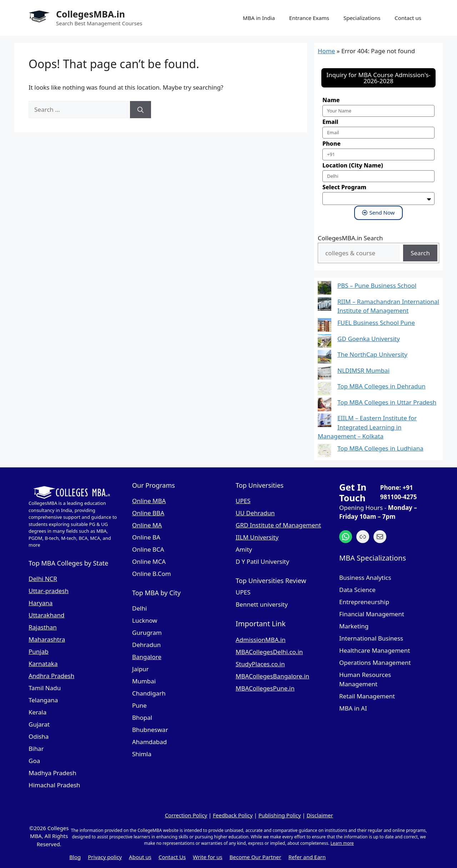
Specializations (362, 18)
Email (330, 122)
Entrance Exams (309, 18)
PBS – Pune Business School (377, 285)
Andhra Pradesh (51, 676)
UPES (243, 501)
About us (140, 857)
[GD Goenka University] (325, 342)
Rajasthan (43, 627)
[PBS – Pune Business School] (325, 289)
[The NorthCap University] (325, 358)
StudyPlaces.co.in (260, 664)
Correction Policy (186, 815)
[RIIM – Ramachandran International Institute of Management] (325, 305)
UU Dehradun (255, 513)
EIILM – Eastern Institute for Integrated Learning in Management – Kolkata (367, 427)
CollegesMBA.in (91, 14)
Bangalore (147, 657)
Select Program (344, 187)
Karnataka (43, 664)
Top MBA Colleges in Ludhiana (380, 448)
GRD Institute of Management (278, 525)
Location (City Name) (353, 165)
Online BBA (148, 513)
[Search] (140, 110)
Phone (332, 144)
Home (326, 51)
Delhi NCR (43, 579)
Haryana (41, 603)
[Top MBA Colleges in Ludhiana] (325, 452)
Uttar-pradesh (49, 591)
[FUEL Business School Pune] (325, 326)
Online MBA (149, 501)
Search (420, 253)
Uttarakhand (47, 615)
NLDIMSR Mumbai (363, 370)
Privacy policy (105, 857)
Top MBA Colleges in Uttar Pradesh (387, 402)
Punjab (39, 651)
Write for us (207, 857)
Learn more (342, 843)
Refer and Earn (307, 857)
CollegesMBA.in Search (350, 238)
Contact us (408, 18)
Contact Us (172, 857)
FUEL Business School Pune (376, 323)
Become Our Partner (255, 857)
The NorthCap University (372, 354)
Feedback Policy (233, 815)
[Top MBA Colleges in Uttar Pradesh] (325, 406)
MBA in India (259, 18)
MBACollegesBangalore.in (272, 676)
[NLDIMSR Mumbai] (325, 374)
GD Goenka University (369, 339)
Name (331, 100)
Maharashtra (47, 639)
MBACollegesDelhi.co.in (269, 652)
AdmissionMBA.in (261, 640)
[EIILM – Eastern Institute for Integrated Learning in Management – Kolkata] (325, 422)
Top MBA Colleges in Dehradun (381, 386)
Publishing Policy (280, 815)
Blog (75, 857)
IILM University (257, 537)
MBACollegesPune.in (265, 688)
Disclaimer (320, 815)
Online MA (147, 525)
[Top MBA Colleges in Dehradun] (325, 390)
